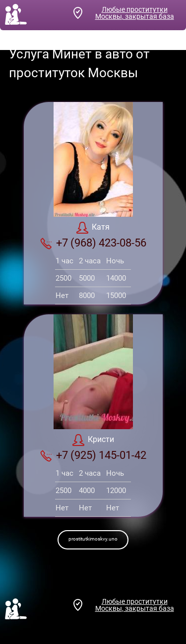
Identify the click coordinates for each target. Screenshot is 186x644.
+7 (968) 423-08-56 (93, 243)
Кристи (93, 440)
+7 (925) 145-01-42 (93, 455)
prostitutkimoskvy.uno (93, 539)
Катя (93, 228)
